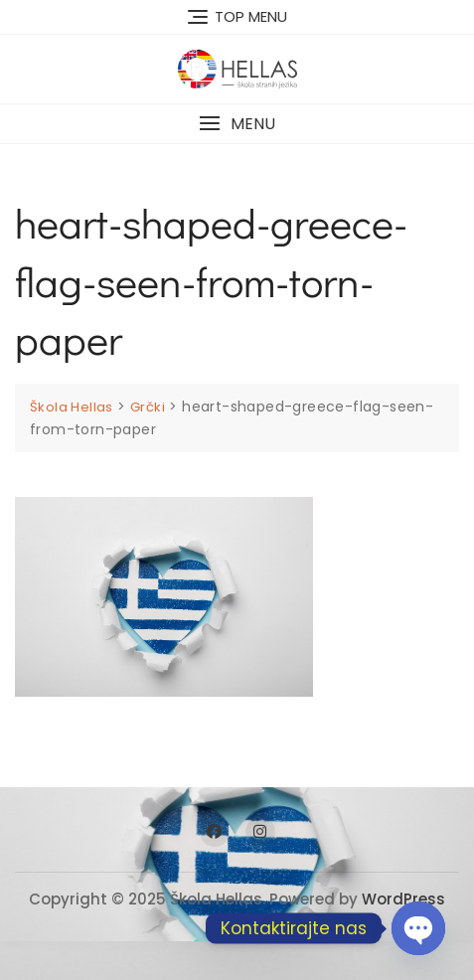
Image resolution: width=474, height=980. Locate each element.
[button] (237, 124)
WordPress (403, 899)
